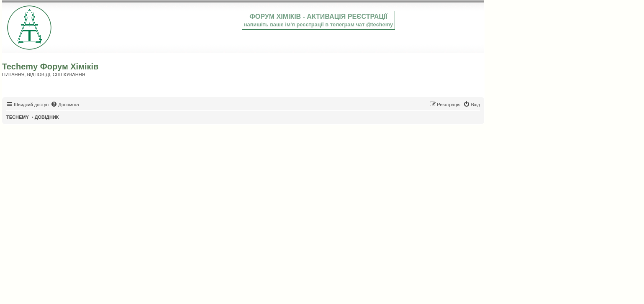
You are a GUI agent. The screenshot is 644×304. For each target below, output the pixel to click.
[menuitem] (65, 105)
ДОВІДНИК (47, 117)
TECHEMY (18, 117)
